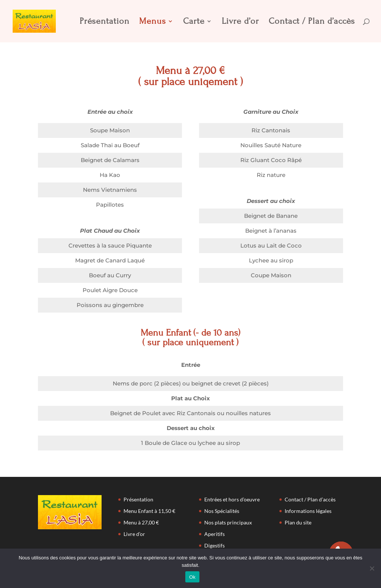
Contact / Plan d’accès (312, 22)
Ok (192, 577)
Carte (194, 22)
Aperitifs (214, 534)
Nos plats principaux (228, 522)
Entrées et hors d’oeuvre (232, 499)
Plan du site (298, 522)
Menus (153, 22)
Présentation (105, 22)
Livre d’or (240, 22)
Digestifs (214, 545)
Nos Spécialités (222, 511)
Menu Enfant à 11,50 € (149, 511)
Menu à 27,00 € (141, 522)
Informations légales (308, 511)
